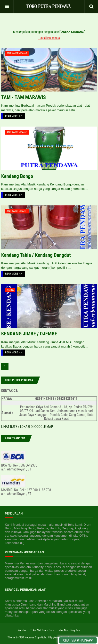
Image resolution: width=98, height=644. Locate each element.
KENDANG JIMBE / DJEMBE (29, 334)
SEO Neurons (27, 637)
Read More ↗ (14, 116)
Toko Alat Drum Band (42, 630)
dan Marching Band (70, 630)
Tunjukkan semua (49, 38)
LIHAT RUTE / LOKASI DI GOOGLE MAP (27, 427)
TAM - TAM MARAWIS (24, 97)
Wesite (22, 630)
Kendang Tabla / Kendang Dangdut (36, 255)
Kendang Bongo (17, 176)
